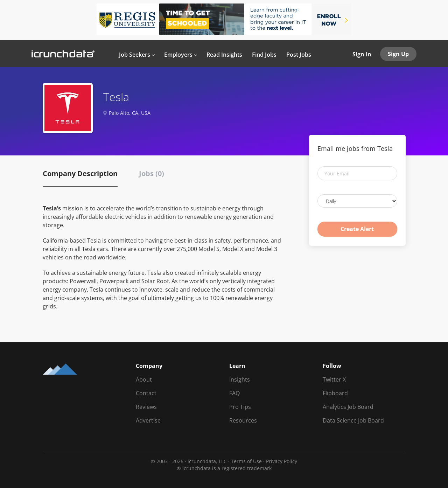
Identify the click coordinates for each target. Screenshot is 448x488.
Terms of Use (246, 461)
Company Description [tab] (80, 173)
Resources (243, 420)
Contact (146, 393)
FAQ (234, 393)
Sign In (362, 54)
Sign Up (398, 54)
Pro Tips (240, 407)
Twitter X (334, 379)
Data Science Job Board (353, 420)
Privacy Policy (282, 461)
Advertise (148, 420)
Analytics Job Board (348, 407)
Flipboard (335, 393)
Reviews (146, 407)
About (144, 379)
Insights (240, 379)
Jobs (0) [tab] (152, 173)
